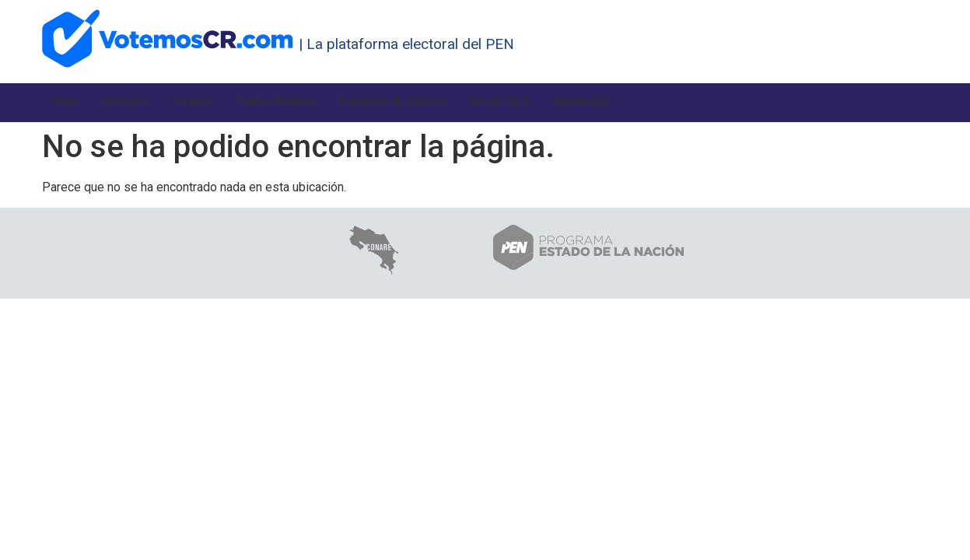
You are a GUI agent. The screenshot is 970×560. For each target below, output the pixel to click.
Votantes (214, 102)
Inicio (69, 102)
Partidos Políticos (311, 102)
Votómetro (137, 102)
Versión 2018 (579, 102)
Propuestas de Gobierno (451, 102)
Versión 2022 (676, 102)
